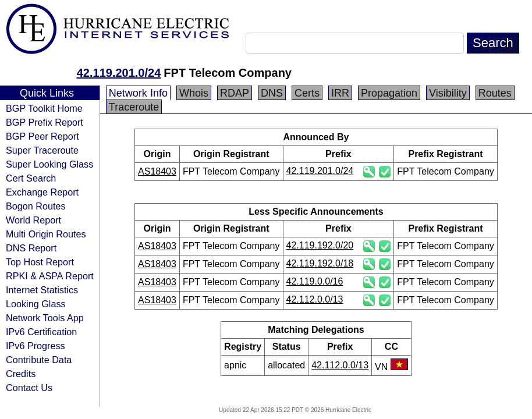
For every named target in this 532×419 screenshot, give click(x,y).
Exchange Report (42, 192)
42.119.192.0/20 (320, 245)
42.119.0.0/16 (315, 281)
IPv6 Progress (36, 346)
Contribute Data (39, 360)
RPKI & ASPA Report (50, 276)
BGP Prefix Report (45, 122)
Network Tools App (45, 318)
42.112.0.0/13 (315, 299)
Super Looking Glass (49, 164)
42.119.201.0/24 (119, 73)
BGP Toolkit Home (44, 108)
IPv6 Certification (41, 332)
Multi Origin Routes (46, 234)
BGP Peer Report (42, 136)
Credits (21, 374)
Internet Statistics (42, 290)
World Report (33, 220)
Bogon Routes (36, 206)
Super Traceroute (42, 150)
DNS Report (31, 248)
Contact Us (29, 388)
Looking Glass (36, 304)
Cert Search (31, 178)
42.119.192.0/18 (320, 263)
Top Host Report (40, 262)
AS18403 (157, 171)
